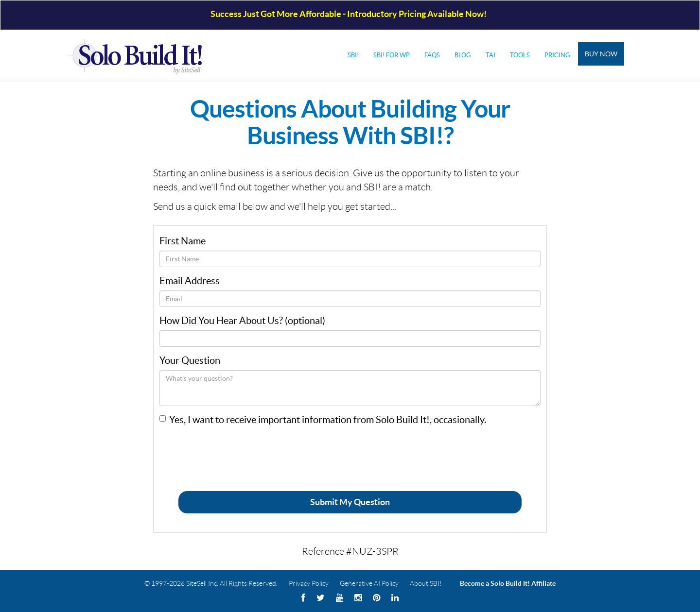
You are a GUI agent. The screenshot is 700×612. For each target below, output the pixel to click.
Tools (520, 55)
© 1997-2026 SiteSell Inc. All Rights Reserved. (211, 583)
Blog (463, 55)
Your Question (190, 360)
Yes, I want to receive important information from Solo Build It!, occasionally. (328, 420)
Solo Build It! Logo (141, 55)
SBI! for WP (392, 55)
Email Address (190, 281)
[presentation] (233, 451)
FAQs (432, 55)
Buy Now (601, 54)
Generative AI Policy (369, 583)
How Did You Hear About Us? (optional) (242, 321)
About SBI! (426, 583)
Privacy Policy (309, 583)
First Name (183, 241)
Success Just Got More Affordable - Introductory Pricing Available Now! (349, 14)
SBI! (353, 55)
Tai (490, 55)
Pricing (557, 55)
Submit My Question (350, 502)
